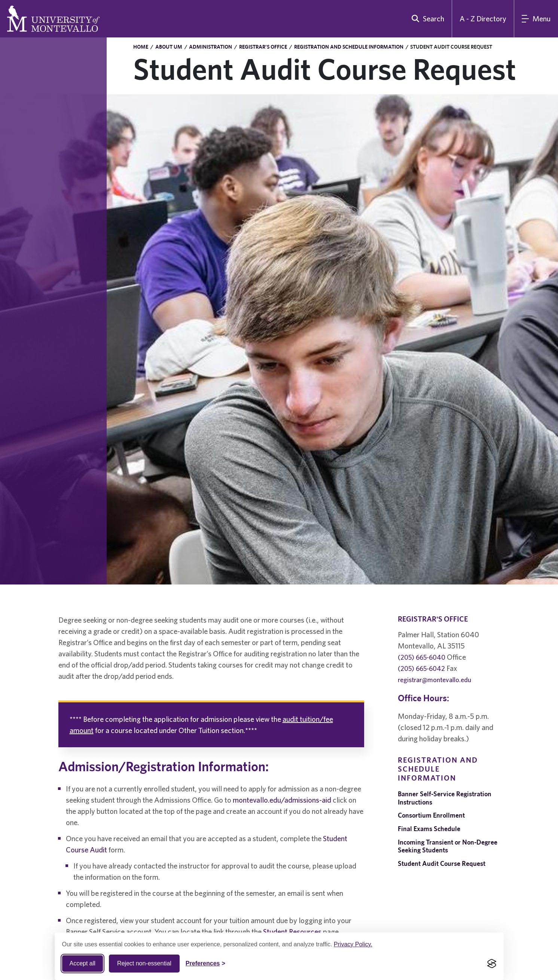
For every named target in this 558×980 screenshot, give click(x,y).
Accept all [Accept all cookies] (83, 963)
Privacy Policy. (353, 944)
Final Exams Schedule (429, 829)
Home (141, 47)
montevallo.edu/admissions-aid (282, 800)
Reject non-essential (144, 963)
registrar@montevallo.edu (434, 680)
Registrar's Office (263, 47)
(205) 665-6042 (421, 668)
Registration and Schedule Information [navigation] (438, 769)
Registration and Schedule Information (349, 47)
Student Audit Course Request (442, 863)
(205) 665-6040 (422, 657)
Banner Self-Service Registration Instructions (445, 798)
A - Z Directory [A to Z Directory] (483, 19)
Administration (211, 47)
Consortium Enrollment (431, 815)
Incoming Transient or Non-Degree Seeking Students (448, 846)
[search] (426, 19)
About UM (169, 47)
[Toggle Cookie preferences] (205, 964)
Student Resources (292, 932)
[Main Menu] (536, 19)
